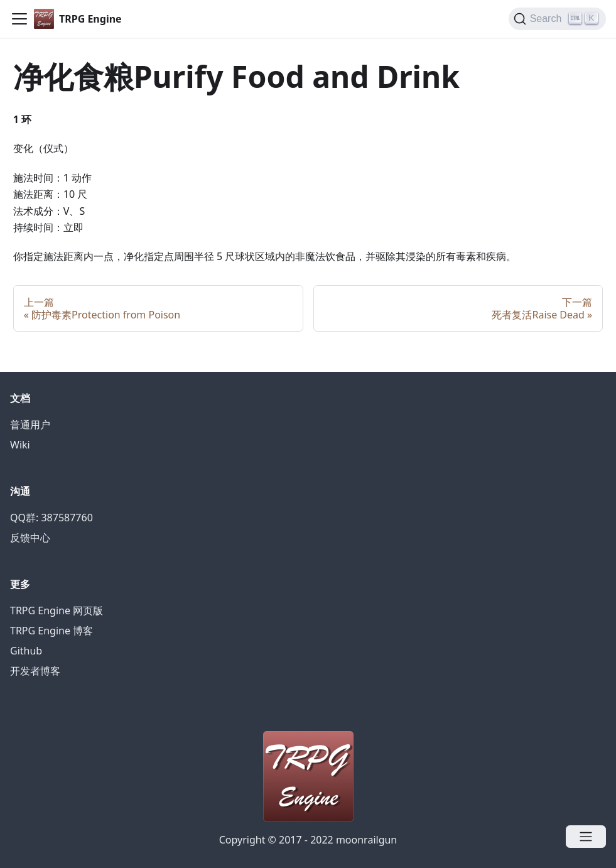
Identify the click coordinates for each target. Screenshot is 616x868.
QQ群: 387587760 (51, 518)
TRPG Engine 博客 (51, 631)
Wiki (20, 445)
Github (26, 651)
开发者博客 (35, 671)
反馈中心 (30, 538)
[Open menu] (586, 837)
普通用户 (30, 425)
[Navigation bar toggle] (19, 19)
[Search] (557, 19)
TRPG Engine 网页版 (57, 610)
